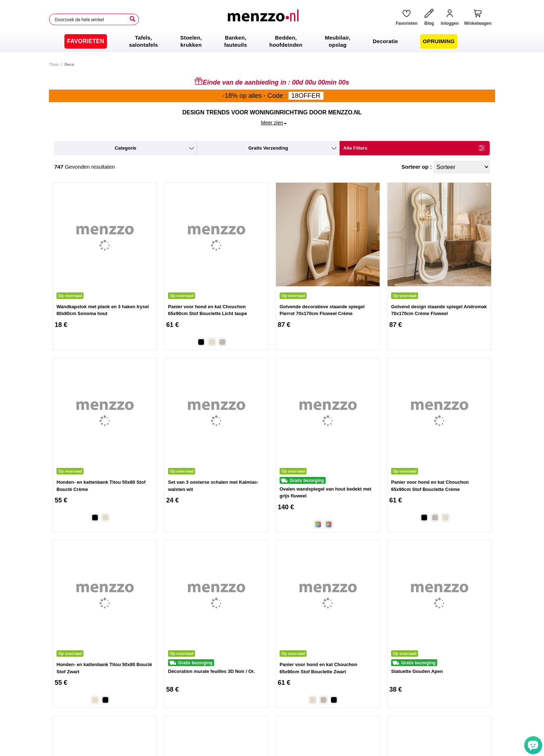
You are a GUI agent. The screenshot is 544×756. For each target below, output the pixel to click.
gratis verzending (268, 148)
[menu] (272, 41)
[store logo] (264, 19)
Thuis (54, 64)
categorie (126, 148)
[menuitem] (85, 41)
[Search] (132, 19)
